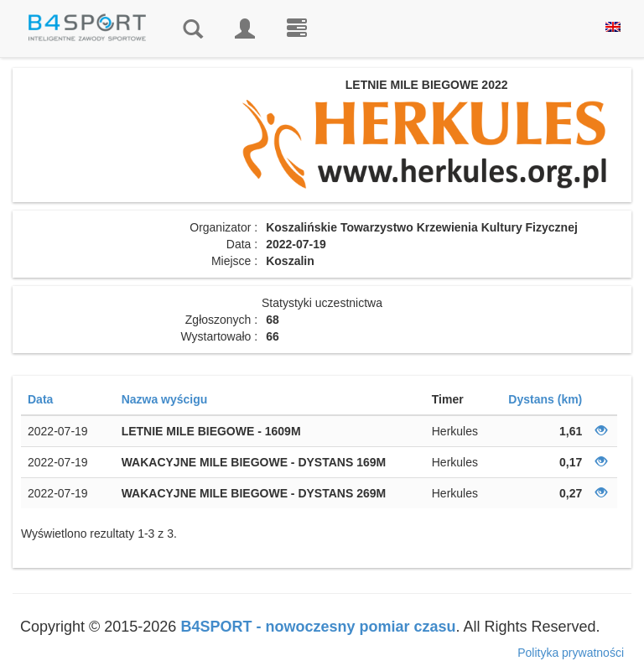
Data (40, 399)
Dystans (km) (545, 399)
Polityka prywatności (571, 653)
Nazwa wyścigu (165, 399)
